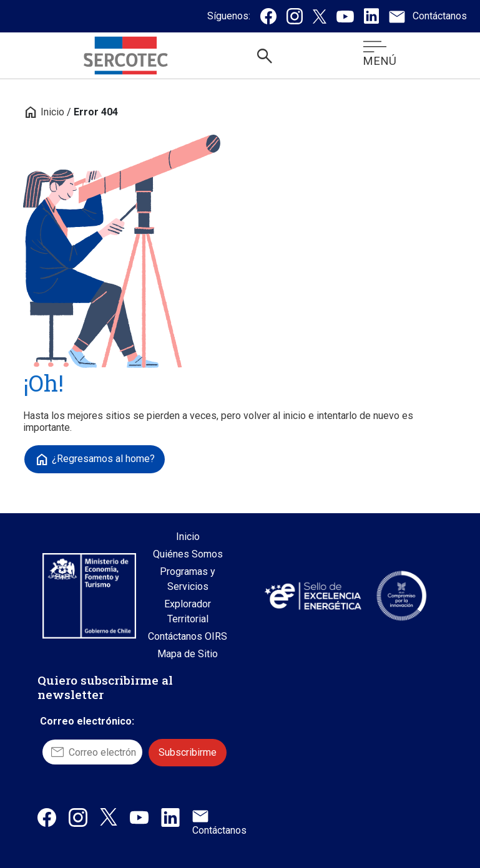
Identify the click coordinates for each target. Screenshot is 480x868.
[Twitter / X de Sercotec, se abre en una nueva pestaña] (320, 16)
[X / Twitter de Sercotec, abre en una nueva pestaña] (109, 816)
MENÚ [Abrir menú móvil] (380, 54)
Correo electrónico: (87, 721)
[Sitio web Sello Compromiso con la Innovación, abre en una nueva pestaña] (401, 596)
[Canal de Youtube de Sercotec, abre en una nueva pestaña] (139, 817)
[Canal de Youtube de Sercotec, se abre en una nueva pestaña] (345, 16)
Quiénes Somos (188, 554)
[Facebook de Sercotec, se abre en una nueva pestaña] (268, 16)
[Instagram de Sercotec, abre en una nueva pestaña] (78, 817)
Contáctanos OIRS (188, 636)
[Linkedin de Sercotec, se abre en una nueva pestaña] (371, 16)
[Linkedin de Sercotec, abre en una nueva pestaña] (170, 817)
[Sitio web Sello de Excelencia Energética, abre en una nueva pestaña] (312, 596)
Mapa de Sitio (188, 654)
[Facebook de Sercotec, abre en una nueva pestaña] (47, 817)
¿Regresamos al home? (95, 460)
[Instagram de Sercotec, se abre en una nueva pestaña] (295, 16)
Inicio (44, 112)
